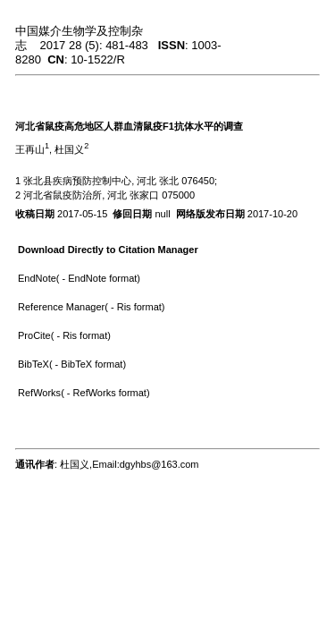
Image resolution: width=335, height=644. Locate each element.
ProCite (34, 335)
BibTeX (33, 364)
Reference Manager (61, 307)
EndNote (37, 278)
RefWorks (39, 393)
